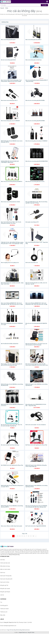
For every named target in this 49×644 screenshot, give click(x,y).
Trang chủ (2, 8)
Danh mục (3, 573)
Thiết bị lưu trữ (4, 612)
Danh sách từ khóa (5, 582)
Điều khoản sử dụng (5, 566)
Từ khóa (7, 8)
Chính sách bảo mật (5, 563)
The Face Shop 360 (14, 630)
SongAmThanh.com (23, 632)
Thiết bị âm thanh (4, 609)
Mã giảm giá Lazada (5, 589)
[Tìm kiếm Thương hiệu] (21, 5)
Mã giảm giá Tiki (4, 585)
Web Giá (24, 630)
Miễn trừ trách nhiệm (5, 569)
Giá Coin (28, 630)
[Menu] (47, 2)
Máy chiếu (3, 615)
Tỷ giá (8, 630)
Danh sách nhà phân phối (6, 579)
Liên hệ (2, 595)
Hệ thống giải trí (4, 605)
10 (33, 536)
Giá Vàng (20, 630)
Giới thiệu (3, 560)
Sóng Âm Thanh (31, 632)
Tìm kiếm (44, 5)
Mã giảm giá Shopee (5, 592)
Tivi (1, 602)
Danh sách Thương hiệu (6, 576)
